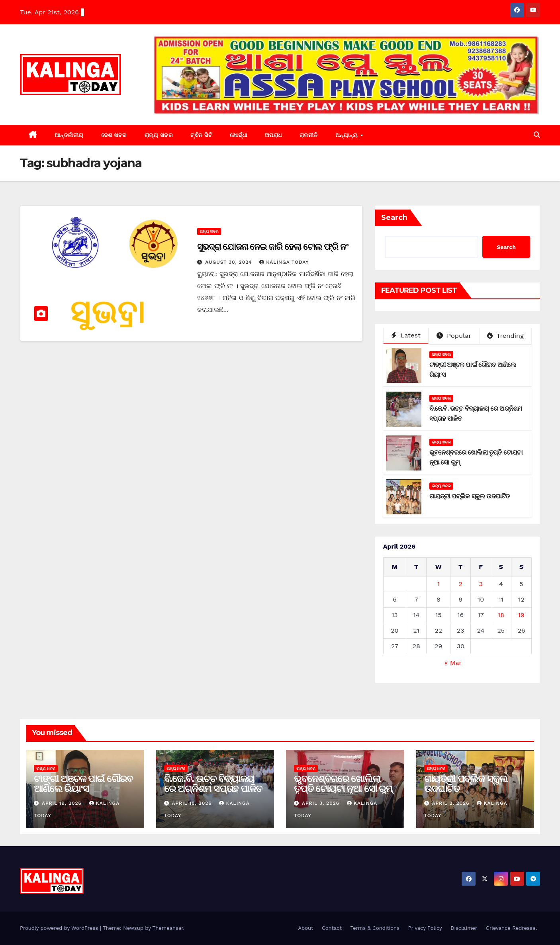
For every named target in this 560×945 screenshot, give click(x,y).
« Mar (453, 663)
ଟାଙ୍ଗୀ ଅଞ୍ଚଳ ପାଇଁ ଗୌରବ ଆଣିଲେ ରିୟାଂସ (83, 784)
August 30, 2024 (229, 262)
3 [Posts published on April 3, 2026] (481, 584)
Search (394, 218)
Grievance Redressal (511, 928)
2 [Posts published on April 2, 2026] (461, 584)
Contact (332, 928)
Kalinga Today (284, 262)
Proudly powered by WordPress (60, 928)
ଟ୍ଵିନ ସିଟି (201, 135)
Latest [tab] (406, 335)
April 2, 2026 (451, 803)
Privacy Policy (425, 928)
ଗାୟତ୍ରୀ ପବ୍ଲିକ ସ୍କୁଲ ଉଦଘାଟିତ (470, 496)
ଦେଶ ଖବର (114, 135)
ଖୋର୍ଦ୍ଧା (239, 135)
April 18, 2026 (193, 803)
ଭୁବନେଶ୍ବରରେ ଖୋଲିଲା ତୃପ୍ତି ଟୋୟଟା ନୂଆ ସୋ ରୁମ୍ (343, 784)
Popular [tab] (454, 336)
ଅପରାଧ (273, 135)
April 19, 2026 (63, 803)
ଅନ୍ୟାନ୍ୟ (348, 135)
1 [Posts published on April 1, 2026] (439, 584)
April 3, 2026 (322, 803)
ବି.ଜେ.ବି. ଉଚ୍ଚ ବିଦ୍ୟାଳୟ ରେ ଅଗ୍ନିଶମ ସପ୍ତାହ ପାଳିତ (213, 784)
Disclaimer (464, 928)
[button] (537, 135)
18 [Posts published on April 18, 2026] (501, 615)
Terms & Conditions (375, 928)
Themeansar (168, 928)
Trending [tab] (505, 336)
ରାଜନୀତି (309, 135)
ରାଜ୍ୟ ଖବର (159, 135)
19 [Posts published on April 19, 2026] (521, 615)
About (305, 928)
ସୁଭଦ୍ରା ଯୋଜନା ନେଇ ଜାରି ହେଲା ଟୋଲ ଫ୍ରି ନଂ (273, 247)
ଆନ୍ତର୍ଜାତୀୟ (69, 135)
